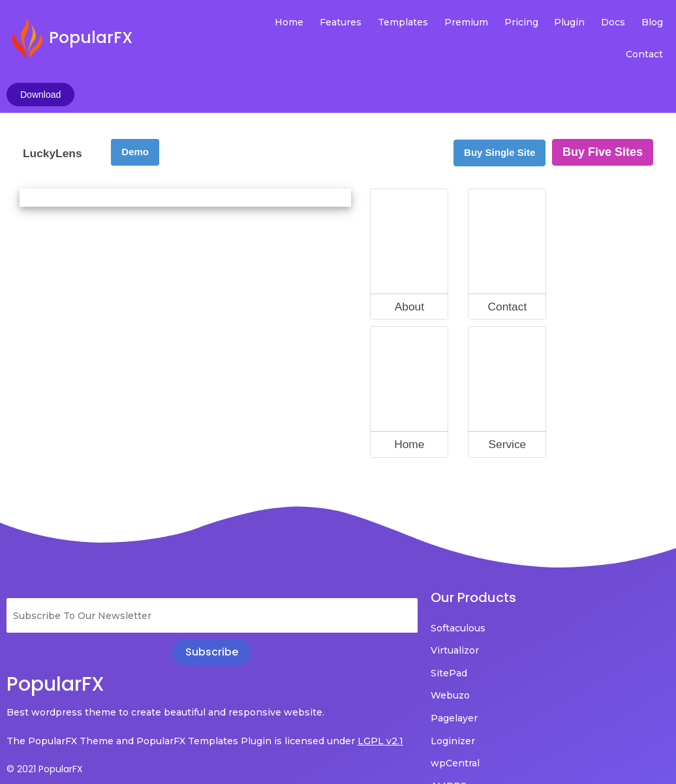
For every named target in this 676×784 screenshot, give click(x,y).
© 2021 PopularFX (45, 719)
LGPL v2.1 (60, 691)
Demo (135, 84)
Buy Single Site (499, 84)
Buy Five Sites (603, 84)
